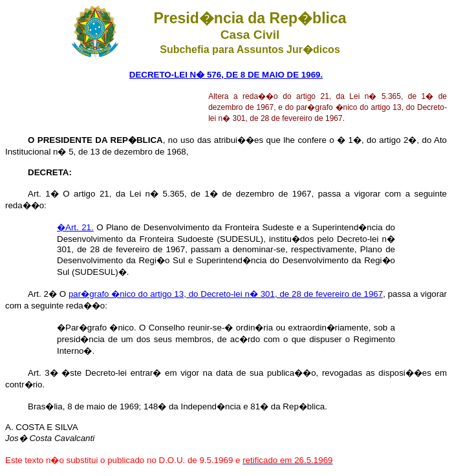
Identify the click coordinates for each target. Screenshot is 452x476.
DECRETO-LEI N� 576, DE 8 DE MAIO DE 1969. (226, 75)
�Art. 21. (75, 227)
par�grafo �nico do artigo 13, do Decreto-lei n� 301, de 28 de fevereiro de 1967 (226, 294)
